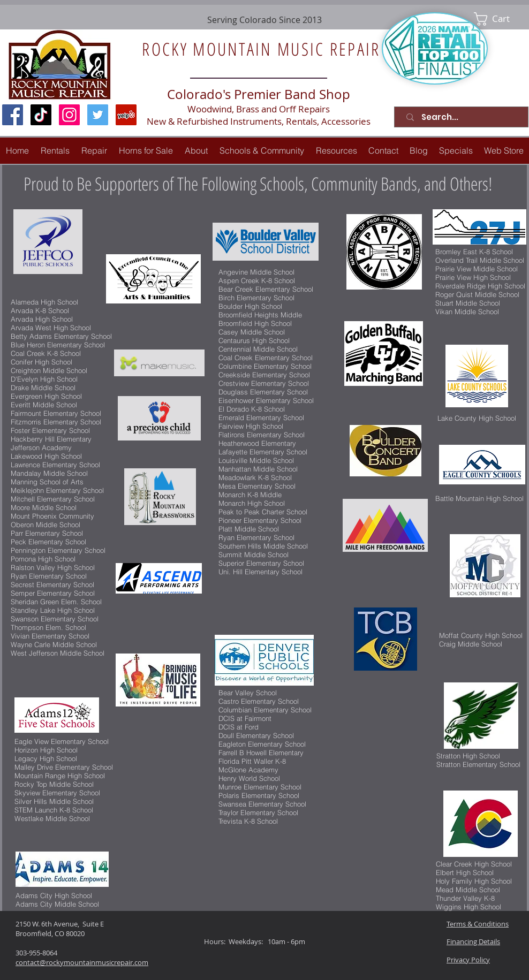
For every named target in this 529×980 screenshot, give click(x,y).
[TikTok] (41, 115)
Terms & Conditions (478, 924)
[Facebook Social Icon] (13, 115)
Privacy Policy (468, 960)
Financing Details (473, 941)
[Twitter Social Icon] (98, 115)
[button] (94, 151)
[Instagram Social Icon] (69, 115)
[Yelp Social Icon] (126, 115)
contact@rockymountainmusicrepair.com (82, 962)
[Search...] (463, 117)
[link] (499, 19)
